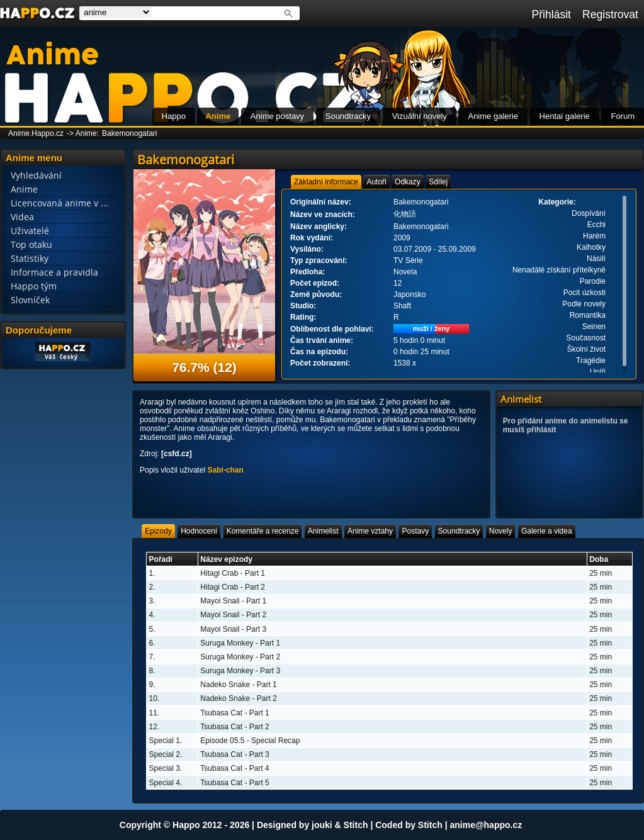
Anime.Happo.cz (36, 133)
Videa (22, 217)
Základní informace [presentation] (326, 182)
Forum (623, 116)
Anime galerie (493, 116)
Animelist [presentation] (323, 531)
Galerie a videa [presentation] (547, 531)
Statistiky (30, 258)
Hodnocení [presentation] (199, 531)
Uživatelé (30, 231)
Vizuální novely (420, 116)
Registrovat (610, 14)
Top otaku (31, 244)
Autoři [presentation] (376, 182)
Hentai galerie (565, 116)
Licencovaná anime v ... (59, 203)
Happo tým (34, 286)
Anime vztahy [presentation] (370, 531)
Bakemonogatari (129, 133)
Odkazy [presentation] (408, 182)
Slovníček (30, 300)
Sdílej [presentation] (438, 182)
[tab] (326, 182)
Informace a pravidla (54, 272)
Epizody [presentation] (158, 531)
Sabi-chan (225, 470)
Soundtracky (348, 116)
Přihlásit (551, 14)
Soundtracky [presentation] (459, 531)
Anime (218, 116)
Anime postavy (277, 116)
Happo (174, 116)
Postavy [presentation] (415, 531)
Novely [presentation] (501, 531)
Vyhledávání (36, 175)
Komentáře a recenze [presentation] (263, 531)
